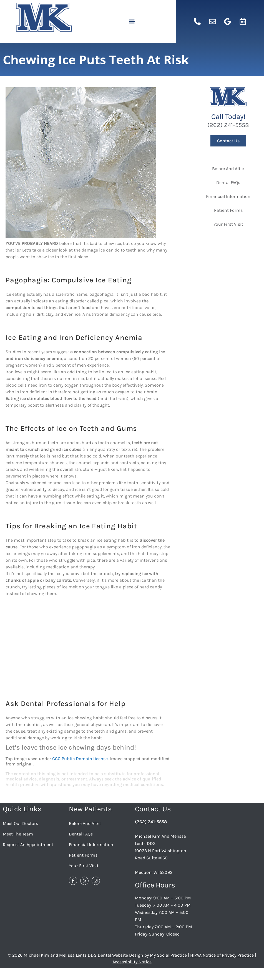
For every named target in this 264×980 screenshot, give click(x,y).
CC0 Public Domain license (80, 759)
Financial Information (91, 845)
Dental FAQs (81, 834)
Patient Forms (83, 855)
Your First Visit (84, 866)
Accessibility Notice (132, 962)
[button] (132, 22)
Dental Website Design (120, 955)
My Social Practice (168, 955)
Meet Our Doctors (20, 823)
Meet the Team (18, 834)
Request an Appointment (28, 845)
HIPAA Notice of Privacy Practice (222, 955)
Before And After (85, 823)
